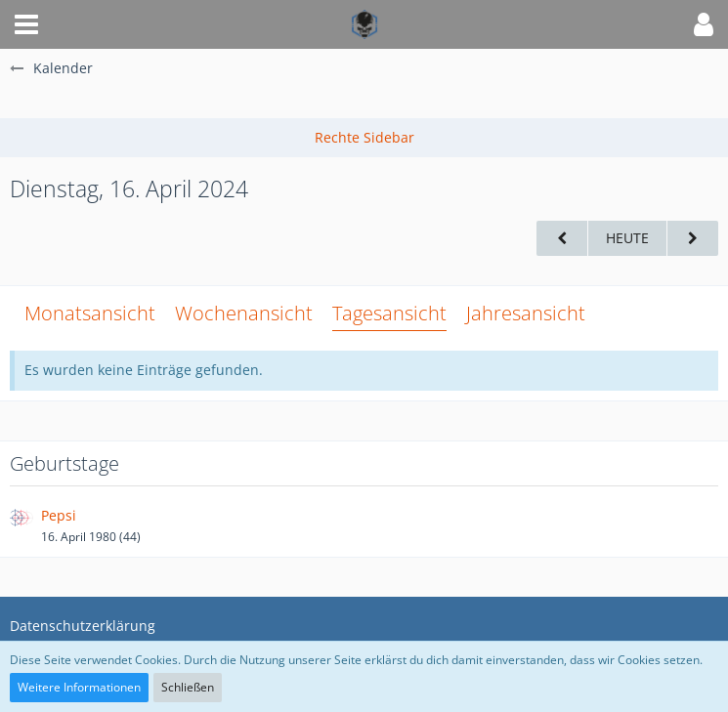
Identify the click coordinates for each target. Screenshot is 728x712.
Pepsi (59, 515)
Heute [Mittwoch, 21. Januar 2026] (627, 238)
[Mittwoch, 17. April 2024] (693, 239)
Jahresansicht (526, 313)
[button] (26, 24)
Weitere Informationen (79, 687)
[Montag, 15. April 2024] (562, 239)
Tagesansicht (389, 313)
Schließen (188, 687)
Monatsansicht (90, 313)
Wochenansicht (244, 313)
